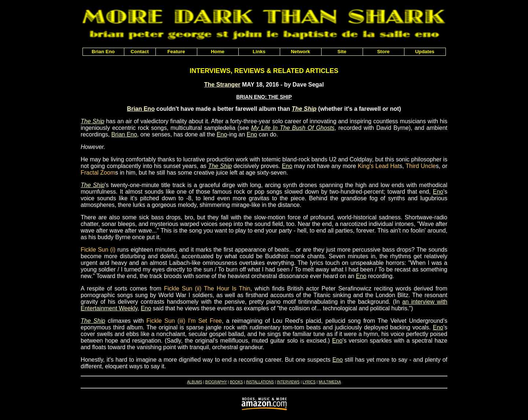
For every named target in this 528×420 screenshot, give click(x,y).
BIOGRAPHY (216, 382)
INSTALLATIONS (260, 382)
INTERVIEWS (288, 382)
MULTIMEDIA (330, 382)
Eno (222, 134)
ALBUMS (195, 382)
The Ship (304, 109)
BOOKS (236, 382)
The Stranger (222, 85)
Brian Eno (141, 109)
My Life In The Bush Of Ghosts (293, 128)
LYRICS (309, 382)
